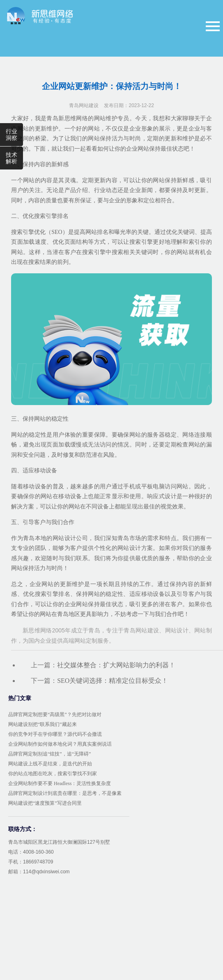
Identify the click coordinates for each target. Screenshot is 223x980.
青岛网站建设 (84, 105)
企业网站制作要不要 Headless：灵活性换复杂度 (60, 783)
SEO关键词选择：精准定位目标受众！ (113, 681)
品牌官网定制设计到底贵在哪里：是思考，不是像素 (65, 793)
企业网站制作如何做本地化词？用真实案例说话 (60, 744)
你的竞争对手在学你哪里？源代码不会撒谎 (55, 734)
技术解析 (11, 158)
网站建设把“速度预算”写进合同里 (45, 803)
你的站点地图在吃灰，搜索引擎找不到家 (53, 774)
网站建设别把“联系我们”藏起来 (43, 724)
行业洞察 (11, 135)
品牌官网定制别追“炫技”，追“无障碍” (49, 754)
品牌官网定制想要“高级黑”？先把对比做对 (55, 714)
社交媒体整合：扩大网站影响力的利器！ (116, 665)
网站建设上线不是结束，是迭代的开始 (50, 764)
